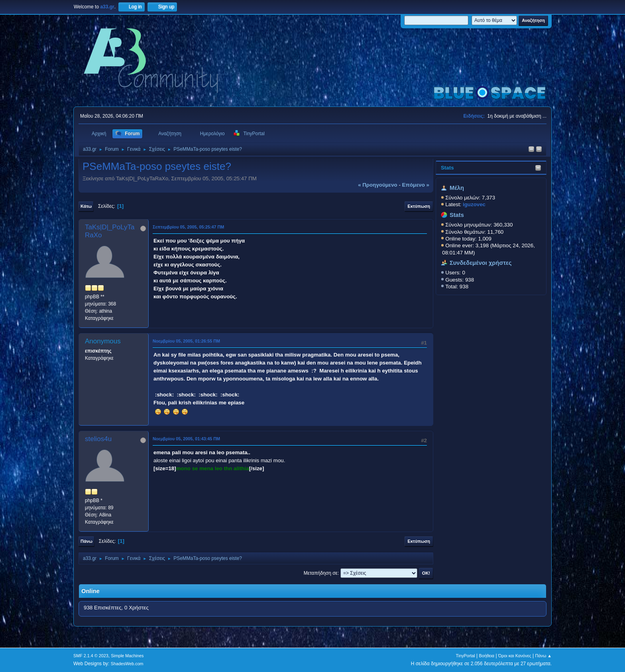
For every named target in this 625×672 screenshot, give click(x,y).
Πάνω (86, 541)
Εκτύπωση (419, 206)
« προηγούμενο (378, 185)
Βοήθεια (486, 656)
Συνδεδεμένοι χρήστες (481, 263)
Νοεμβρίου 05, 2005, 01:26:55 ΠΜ (186, 341)
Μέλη (457, 188)
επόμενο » (416, 185)
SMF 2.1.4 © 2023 (91, 656)
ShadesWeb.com (127, 664)
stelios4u (98, 439)
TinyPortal (466, 656)
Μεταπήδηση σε (321, 573)
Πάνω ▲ (544, 656)
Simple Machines (127, 656)
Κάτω (86, 206)
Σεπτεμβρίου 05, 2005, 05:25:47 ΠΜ (188, 227)
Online (90, 591)
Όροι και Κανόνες (515, 656)
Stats (447, 168)
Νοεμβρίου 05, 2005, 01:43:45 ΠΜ (186, 439)
